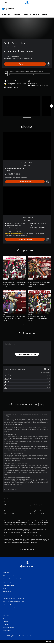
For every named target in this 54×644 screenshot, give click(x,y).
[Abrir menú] (2, 3)
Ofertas (25, 15)
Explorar (44, 15)
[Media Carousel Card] (22, 106)
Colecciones (17, 15)
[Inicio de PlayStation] (27, 3)
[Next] (51, 106)
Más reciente (6, 15)
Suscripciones (35, 15)
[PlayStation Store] (9, 9)
